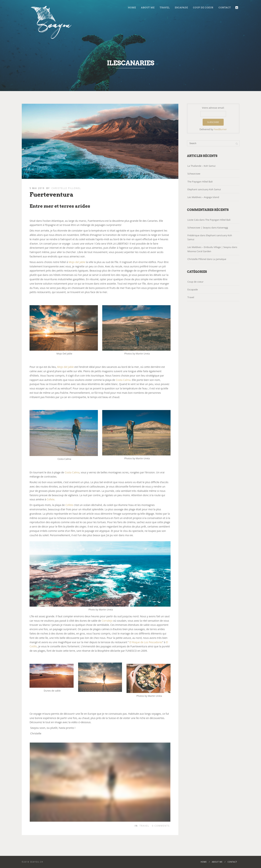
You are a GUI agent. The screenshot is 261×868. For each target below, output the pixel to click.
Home (132, 8)
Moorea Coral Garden (199, 251)
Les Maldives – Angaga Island (203, 197)
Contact (225, 8)
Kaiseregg (223, 228)
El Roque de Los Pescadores (146, 642)
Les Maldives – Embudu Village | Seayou (209, 247)
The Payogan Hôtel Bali (200, 182)
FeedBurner (220, 129)
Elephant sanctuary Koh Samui (204, 189)
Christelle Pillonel (66, 188)
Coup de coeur (203, 8)
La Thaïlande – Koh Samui (201, 166)
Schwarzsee (194, 174)
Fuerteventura (51, 195)
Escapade (181, 8)
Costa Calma (123, 380)
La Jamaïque (219, 259)
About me (148, 8)
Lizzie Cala (193, 220)
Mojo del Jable (77, 262)
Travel (165, 8)
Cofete (51, 499)
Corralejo (107, 621)
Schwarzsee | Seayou (199, 228)
